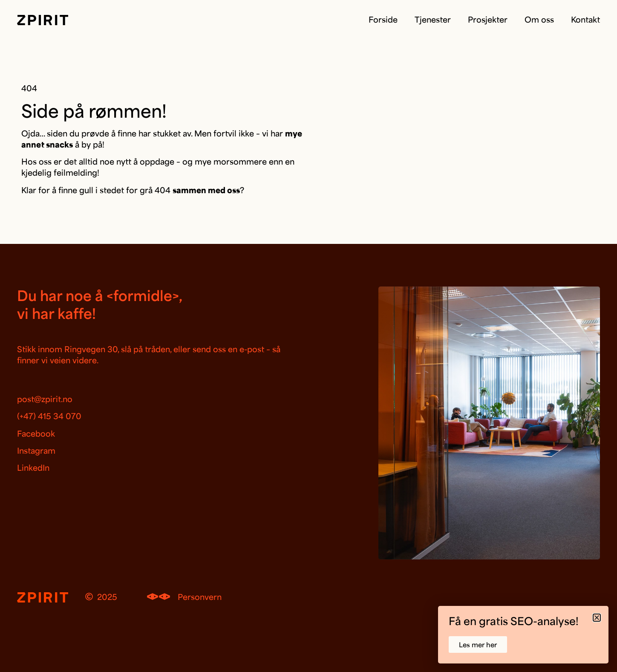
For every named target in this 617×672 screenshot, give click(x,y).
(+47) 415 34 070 (49, 416)
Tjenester (433, 19)
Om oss (539, 19)
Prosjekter (488, 19)
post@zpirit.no (45, 399)
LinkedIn (33, 467)
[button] (597, 618)
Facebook (36, 433)
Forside (383, 19)
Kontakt (585, 19)
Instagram (36, 450)
